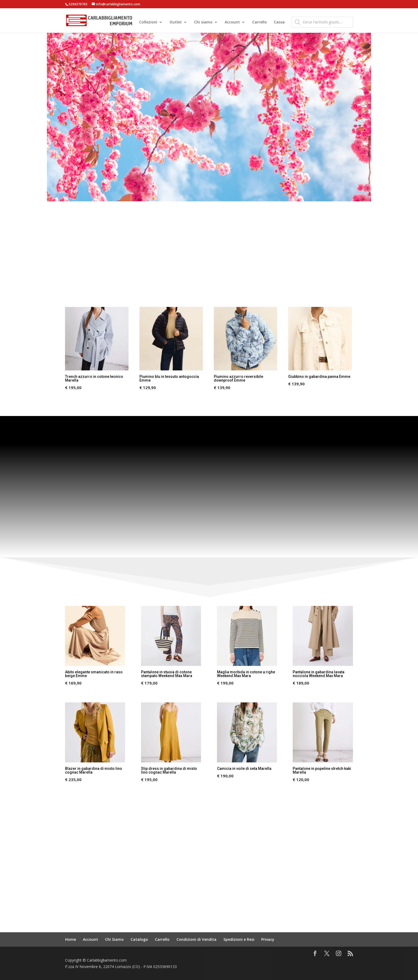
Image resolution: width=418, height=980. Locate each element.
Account (232, 23)
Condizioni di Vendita (196, 939)
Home (71, 939)
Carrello (260, 23)
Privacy (268, 939)
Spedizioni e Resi (239, 939)
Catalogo (139, 939)
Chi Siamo (114, 939)
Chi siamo (203, 23)
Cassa (279, 23)
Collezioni (148, 23)
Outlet (176, 23)
